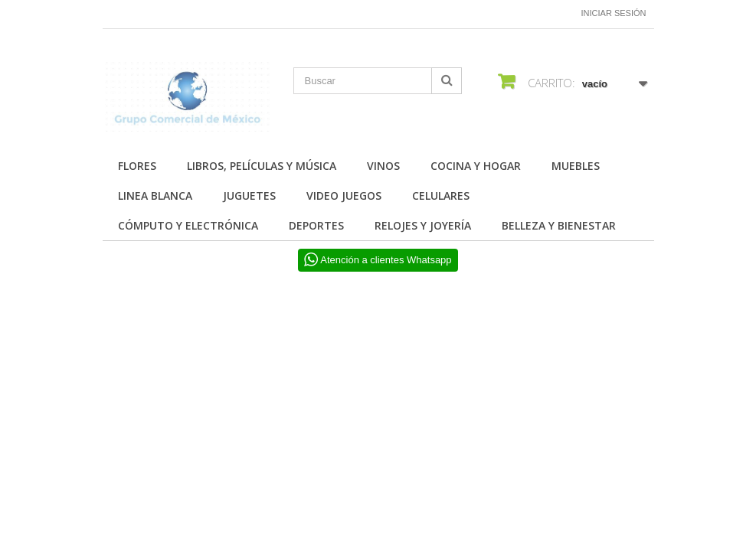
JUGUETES (249, 196)
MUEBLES (576, 166)
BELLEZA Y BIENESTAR (559, 225)
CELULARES (441, 196)
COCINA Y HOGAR (476, 166)
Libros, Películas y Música (262, 166)
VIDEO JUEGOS (344, 196)
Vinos (383, 166)
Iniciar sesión (614, 13)
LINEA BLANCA (155, 196)
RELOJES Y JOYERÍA (423, 225)
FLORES (137, 166)
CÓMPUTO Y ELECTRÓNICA (188, 225)
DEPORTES (316, 225)
